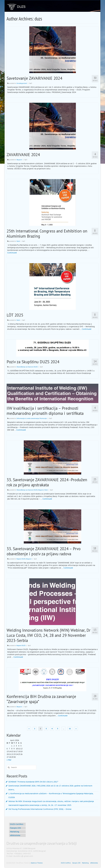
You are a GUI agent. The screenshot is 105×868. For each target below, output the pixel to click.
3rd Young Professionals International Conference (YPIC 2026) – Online (40, 809)
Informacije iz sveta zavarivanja (28, 418)
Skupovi (19, 160)
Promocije (43, 418)
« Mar (9, 760)
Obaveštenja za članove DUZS (27, 367)
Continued (12, 253)
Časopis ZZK (16, 828)
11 (70, 729)
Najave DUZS (21, 559)
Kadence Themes (37, 863)
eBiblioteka (15, 835)
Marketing (15, 832)
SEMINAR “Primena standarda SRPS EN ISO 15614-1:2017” (33, 782)
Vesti (18, 241)
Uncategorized (22, 83)
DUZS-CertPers (17, 824)
